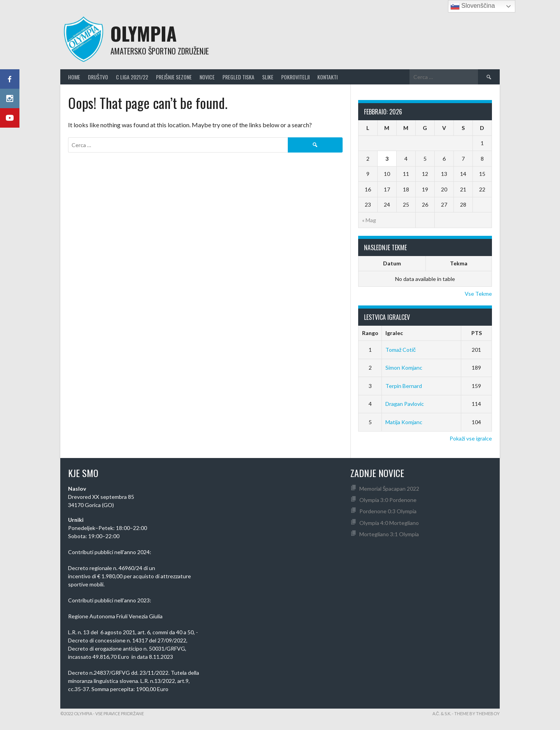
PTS (477, 333)
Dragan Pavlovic (405, 404)
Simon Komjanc (404, 368)
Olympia (143, 33)
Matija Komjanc (404, 422)
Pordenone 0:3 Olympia (388, 511)
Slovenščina (473, 6)
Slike (268, 77)
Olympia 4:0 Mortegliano (389, 523)
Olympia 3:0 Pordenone (388, 500)
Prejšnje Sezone (174, 77)
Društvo (98, 77)
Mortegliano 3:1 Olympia (389, 534)
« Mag (369, 220)
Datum (392, 263)
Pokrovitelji (295, 77)
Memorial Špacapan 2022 (389, 489)
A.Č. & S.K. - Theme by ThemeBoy (466, 713)
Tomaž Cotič (401, 350)
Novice (207, 77)
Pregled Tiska (238, 77)
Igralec (394, 333)
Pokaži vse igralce (471, 438)
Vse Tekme (478, 294)
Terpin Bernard (404, 386)
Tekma (459, 263)
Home (74, 77)
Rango (370, 333)
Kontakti (327, 77)
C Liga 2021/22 (132, 77)
